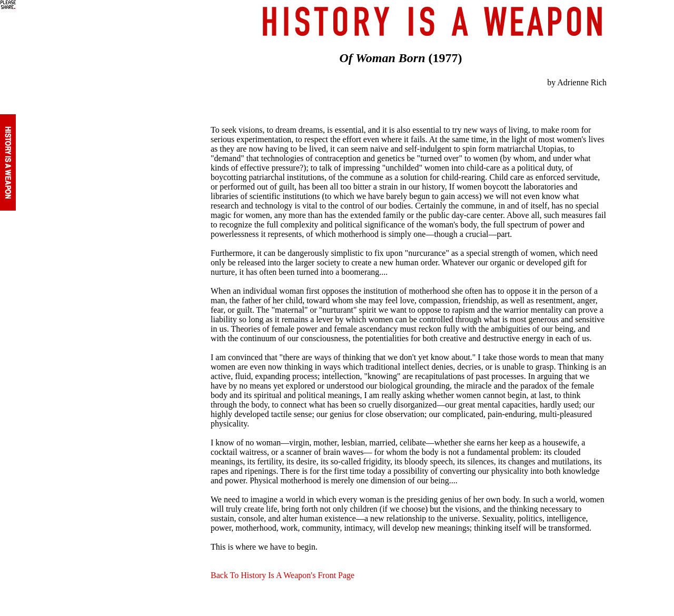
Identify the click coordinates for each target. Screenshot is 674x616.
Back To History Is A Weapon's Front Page (283, 575)
